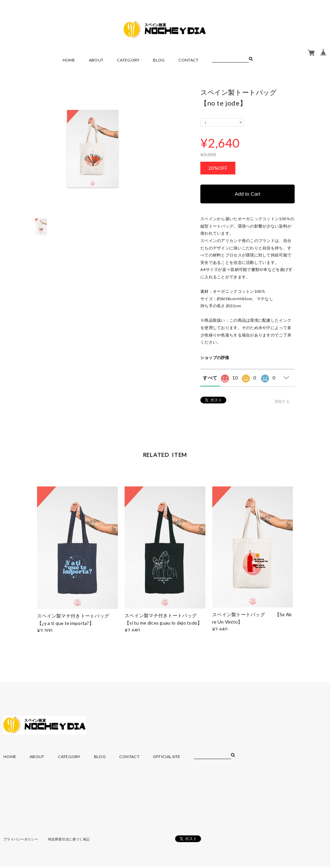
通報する (282, 401)
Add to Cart (247, 194)
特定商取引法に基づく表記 (69, 839)
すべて (210, 378)
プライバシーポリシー (21, 839)
